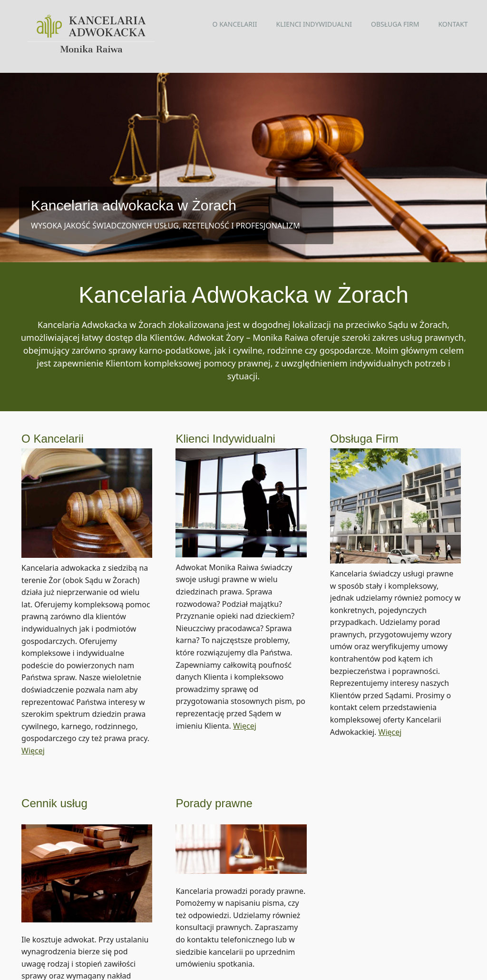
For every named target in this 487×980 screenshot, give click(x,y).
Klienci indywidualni (314, 24)
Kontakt (453, 24)
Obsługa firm (395, 24)
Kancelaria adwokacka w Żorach (134, 205)
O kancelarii (235, 24)
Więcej (33, 736)
